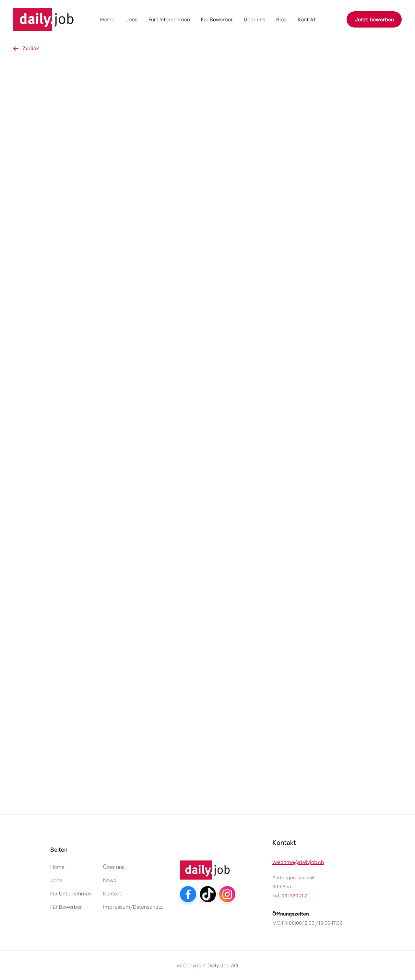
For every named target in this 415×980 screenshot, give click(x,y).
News (110, 880)
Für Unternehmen (169, 19)
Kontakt (307, 19)
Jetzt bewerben (374, 19)
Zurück (26, 48)
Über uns (255, 19)
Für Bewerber (217, 19)
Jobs (131, 19)
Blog (281, 19)
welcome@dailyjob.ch (298, 862)
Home (107, 19)
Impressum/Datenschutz (133, 907)
